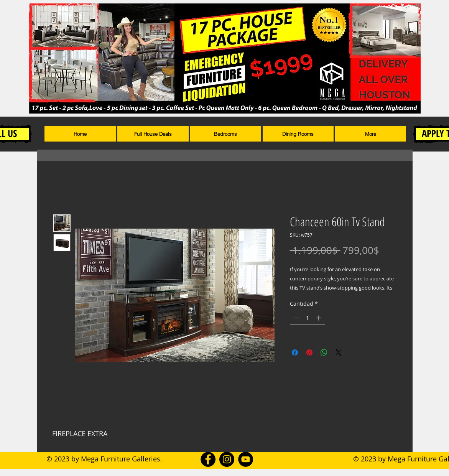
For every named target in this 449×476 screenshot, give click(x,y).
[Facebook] (208, 459)
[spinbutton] (308, 318)
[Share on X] (339, 352)
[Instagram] (227, 459)
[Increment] (319, 318)
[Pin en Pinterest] (309, 352)
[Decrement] (296, 318)
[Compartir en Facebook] (295, 352)
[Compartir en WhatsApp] (324, 352)
